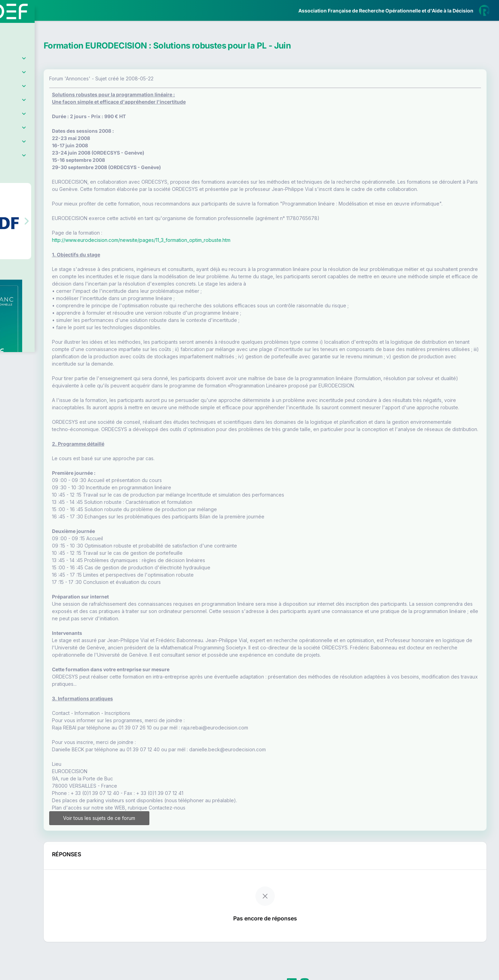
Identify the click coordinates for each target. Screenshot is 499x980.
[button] (10, 205)
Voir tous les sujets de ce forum (150, 854)
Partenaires (28, 160)
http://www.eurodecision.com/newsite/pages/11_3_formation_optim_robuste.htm (200, 255)
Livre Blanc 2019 (35, 256)
